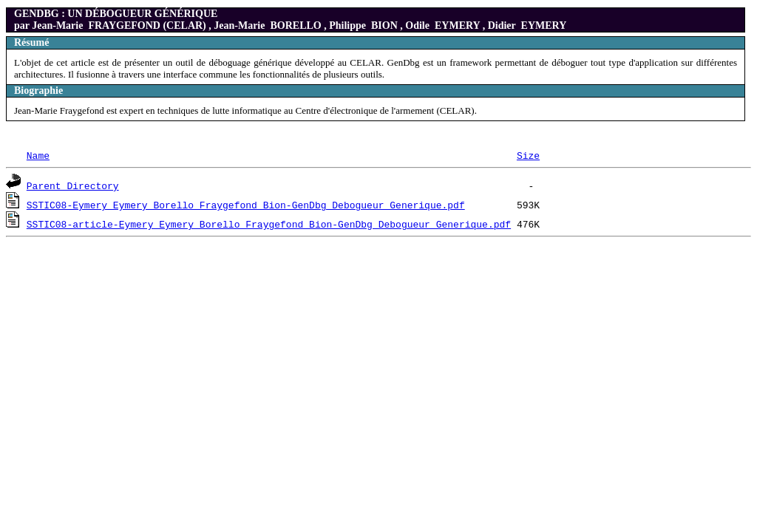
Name (38, 155)
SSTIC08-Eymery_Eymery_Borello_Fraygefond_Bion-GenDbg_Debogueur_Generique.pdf (246, 205)
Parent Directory (73, 185)
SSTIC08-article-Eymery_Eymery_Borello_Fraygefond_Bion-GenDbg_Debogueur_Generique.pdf (269, 224)
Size (528, 155)
